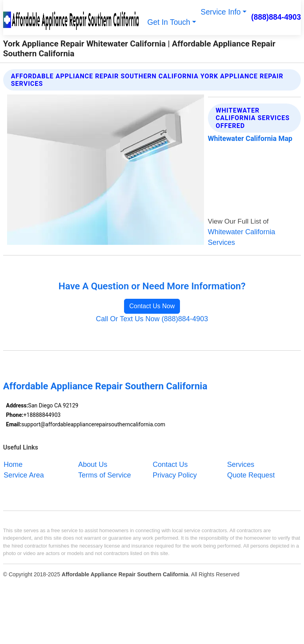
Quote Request (251, 475)
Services (241, 464)
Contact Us (170, 464)
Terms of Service (105, 475)
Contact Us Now (152, 306)
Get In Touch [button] (169, 22)
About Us (93, 464)
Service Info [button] (221, 12)
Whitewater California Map (250, 138)
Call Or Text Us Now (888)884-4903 (152, 319)
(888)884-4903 (276, 17)
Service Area (24, 475)
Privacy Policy (175, 475)
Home (13, 464)
